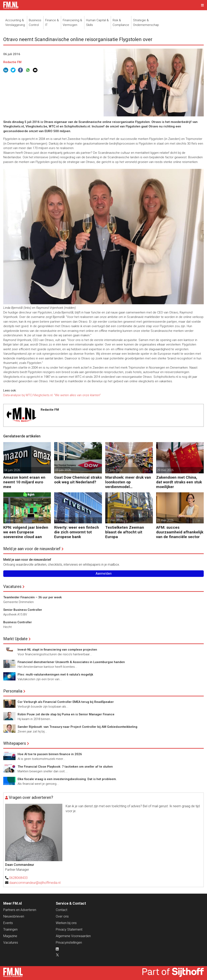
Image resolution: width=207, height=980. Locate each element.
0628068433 (18, 878)
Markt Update (15, 639)
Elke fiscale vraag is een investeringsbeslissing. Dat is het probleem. (67, 779)
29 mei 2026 (165, 470)
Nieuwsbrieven (14, 916)
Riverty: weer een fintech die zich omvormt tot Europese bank (77, 532)
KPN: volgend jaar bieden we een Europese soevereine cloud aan (26, 532)
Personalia (13, 691)
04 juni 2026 (12, 470)
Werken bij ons (66, 923)
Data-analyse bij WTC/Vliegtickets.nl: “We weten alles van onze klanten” (52, 395)
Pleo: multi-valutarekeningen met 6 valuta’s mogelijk (55, 675)
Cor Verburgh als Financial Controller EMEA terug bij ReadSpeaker (66, 702)
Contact (62, 910)
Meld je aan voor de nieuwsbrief (32, 549)
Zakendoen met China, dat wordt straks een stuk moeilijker (179, 482)
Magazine (10, 936)
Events (8, 923)
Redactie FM (12, 62)
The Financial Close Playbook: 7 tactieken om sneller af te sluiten (65, 767)
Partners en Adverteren (20, 910)
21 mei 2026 (165, 520)
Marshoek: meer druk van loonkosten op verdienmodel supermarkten (128, 482)
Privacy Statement (69, 929)
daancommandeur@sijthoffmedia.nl (35, 883)
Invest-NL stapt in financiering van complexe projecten (57, 650)
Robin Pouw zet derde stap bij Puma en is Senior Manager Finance (66, 714)
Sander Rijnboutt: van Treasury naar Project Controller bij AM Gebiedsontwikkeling (77, 727)
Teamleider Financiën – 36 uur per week (32, 597)
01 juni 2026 (114, 470)
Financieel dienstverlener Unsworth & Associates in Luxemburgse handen (71, 662)
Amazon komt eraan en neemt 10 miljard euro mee (24, 482)
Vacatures (12, 586)
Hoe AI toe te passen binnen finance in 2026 (50, 754)
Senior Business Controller (23, 610)
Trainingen (10, 929)
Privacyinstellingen (69, 943)
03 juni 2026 (63, 470)
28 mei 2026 (12, 520)
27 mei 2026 (63, 520)
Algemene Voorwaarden (73, 936)
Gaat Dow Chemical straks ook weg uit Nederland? (78, 480)
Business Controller (18, 622)
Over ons (62, 916)
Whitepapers (15, 743)
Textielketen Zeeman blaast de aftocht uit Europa (125, 532)
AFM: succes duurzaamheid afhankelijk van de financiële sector (180, 532)
